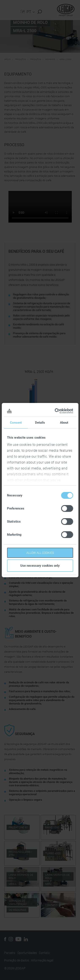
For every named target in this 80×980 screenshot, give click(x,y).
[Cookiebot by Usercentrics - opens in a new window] (56, 411)
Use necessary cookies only (40, 566)
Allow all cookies (40, 553)
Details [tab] (40, 423)
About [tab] (64, 423)
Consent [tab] (16, 423)
